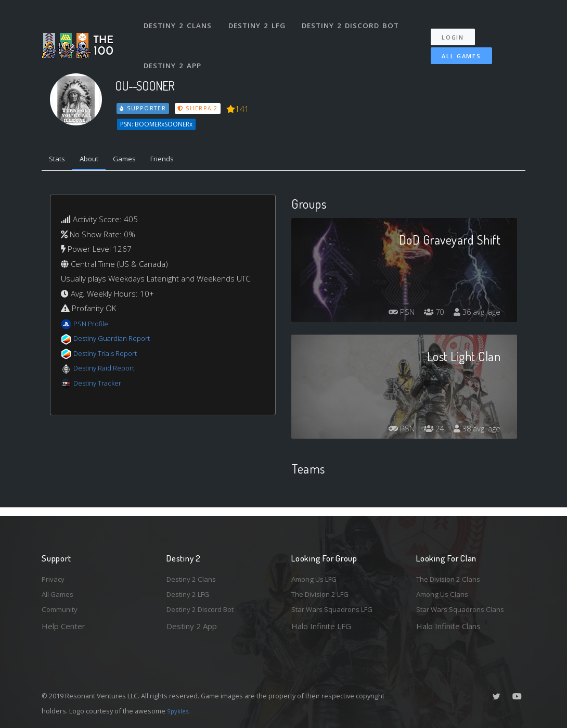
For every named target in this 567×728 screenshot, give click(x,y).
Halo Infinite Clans (448, 626)
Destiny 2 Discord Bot (354, 20)
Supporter (144, 108)
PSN (393, 314)
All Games (454, 45)
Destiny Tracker (101, 385)
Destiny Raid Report (108, 371)
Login (459, 26)
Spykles (179, 711)
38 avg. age (475, 431)
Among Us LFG (318, 575)
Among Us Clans (445, 592)
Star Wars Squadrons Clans (464, 609)
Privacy (55, 575)
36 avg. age (475, 314)
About (96, 160)
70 (429, 314)
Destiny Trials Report (110, 355)
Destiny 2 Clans (179, 20)
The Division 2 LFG (325, 592)
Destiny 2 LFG (260, 20)
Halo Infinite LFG (321, 626)
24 (429, 431)
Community (62, 609)
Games (136, 160)
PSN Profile (93, 326)
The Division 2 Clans (452, 575)
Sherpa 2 (199, 108)
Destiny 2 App (174, 49)
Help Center (63, 626)
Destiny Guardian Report (117, 341)
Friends (179, 160)
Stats (59, 160)
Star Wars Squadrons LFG (337, 609)
